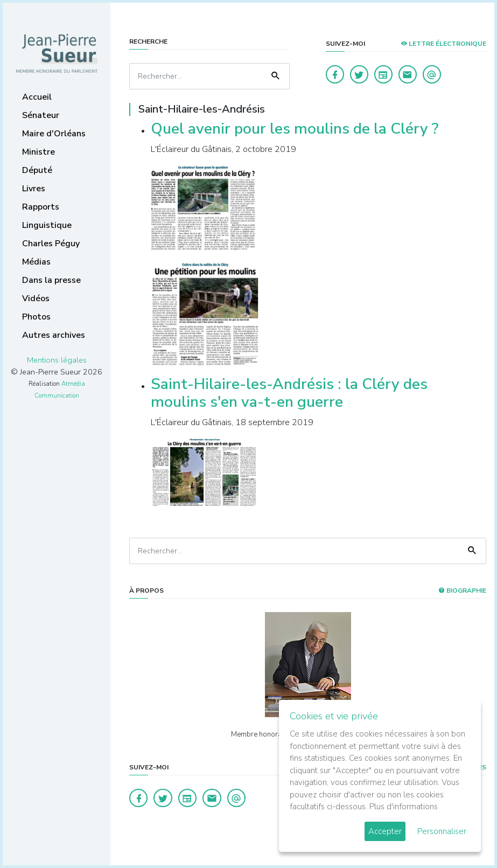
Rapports (41, 207)
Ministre (38, 152)
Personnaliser (442, 831)
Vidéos (36, 298)
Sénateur (41, 115)
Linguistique (47, 225)
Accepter (385, 831)
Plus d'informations (404, 807)
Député (37, 170)
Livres (34, 189)
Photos (36, 317)
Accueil (37, 97)
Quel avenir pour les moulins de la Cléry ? (295, 129)
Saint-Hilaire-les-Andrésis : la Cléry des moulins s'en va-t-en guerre (289, 393)
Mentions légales (57, 360)
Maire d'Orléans (54, 134)
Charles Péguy (51, 244)
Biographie (462, 591)
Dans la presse (51, 280)
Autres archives (54, 335)
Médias (36, 262)
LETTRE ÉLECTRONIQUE (443, 44)
